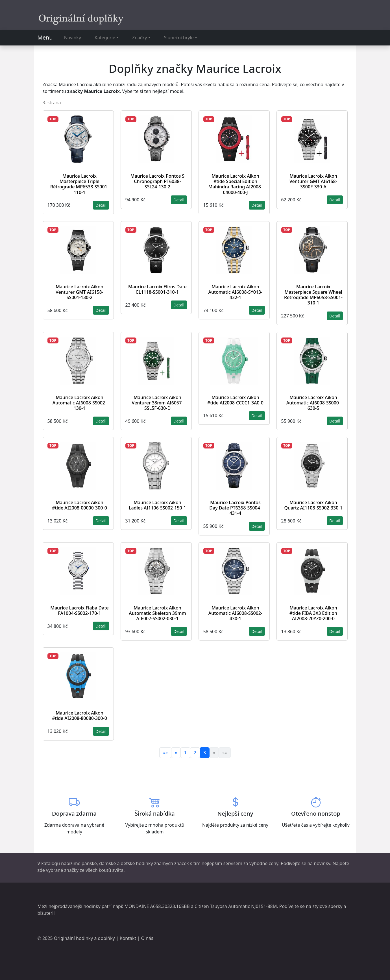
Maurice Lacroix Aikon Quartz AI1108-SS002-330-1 (313, 505)
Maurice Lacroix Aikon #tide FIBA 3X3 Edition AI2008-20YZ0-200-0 (313, 613)
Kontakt (128, 938)
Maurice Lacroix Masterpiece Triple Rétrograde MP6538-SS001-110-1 (79, 184)
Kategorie (105, 38)
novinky (322, 863)
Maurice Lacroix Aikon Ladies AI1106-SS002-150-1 (157, 505)
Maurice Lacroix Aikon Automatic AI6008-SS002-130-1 (79, 403)
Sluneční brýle (179, 38)
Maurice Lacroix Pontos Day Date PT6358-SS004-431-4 (235, 508)
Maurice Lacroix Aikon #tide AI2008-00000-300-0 (79, 505)
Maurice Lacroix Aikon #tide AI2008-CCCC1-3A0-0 (235, 400)
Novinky (73, 38)
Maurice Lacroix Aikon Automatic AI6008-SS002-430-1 (235, 613)
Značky (140, 38)
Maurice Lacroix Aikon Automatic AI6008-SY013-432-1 (236, 292)
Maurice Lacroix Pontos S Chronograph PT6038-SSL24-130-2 (157, 181)
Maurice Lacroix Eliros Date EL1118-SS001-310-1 (157, 289)
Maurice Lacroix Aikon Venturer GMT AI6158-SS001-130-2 (79, 292)
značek (182, 863)
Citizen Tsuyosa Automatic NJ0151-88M (236, 906)
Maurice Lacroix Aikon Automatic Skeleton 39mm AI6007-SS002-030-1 (157, 613)
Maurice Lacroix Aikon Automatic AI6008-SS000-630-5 (313, 403)
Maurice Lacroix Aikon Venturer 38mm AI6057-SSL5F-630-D (157, 403)
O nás (147, 938)
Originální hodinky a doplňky (84, 938)
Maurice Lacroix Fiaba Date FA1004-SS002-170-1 (79, 610)
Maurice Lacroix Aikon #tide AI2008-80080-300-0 (79, 716)
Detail (101, 205)
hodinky (92, 906)
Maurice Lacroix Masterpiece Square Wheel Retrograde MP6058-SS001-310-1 (313, 295)
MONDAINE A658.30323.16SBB (157, 906)
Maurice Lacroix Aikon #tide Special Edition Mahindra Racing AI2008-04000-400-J (235, 184)
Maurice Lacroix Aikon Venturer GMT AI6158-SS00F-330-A (313, 181)
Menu (45, 37)
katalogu (51, 863)
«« (165, 753)
